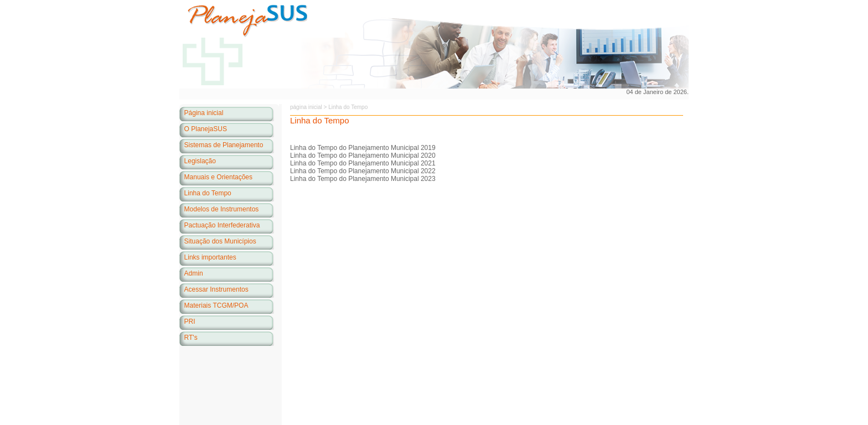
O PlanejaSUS (206, 129)
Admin (194, 273)
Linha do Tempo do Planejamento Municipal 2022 (363, 171)
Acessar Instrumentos (216, 289)
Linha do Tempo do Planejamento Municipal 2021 (363, 163)
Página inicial (204, 113)
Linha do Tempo (208, 193)
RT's (191, 338)
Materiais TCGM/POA (216, 305)
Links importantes (210, 257)
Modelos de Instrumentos (222, 209)
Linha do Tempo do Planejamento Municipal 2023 (363, 179)
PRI (190, 322)
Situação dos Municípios (220, 241)
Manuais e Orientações (218, 177)
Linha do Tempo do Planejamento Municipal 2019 (363, 148)
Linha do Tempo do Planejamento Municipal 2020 (363, 156)
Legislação (200, 161)
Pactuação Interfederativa (222, 225)
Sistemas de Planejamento (224, 145)
